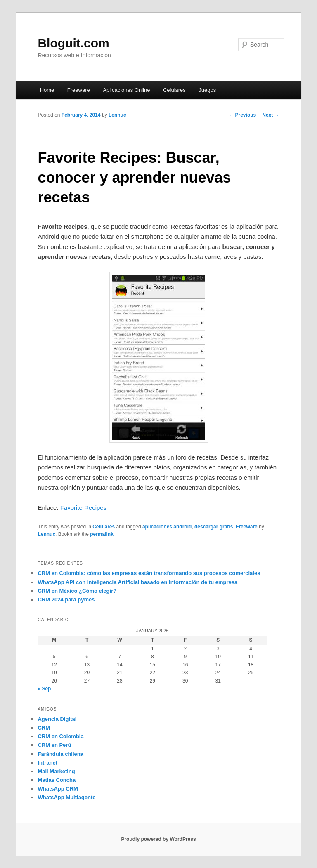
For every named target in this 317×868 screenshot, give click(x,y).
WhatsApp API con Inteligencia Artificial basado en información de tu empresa (137, 582)
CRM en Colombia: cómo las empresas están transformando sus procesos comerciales (149, 573)
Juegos (207, 90)
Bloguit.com (73, 43)
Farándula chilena (60, 754)
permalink (102, 534)
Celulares (174, 90)
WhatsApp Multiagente (66, 797)
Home (47, 90)
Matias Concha (57, 780)
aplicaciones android (167, 527)
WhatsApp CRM (58, 789)
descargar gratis (214, 527)
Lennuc (117, 115)
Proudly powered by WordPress (158, 839)
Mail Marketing (56, 771)
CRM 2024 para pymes (66, 599)
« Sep (44, 689)
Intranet (47, 763)
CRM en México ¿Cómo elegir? (77, 591)
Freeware (79, 90)
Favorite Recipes (84, 508)
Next (271, 115)
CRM (44, 728)
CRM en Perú (54, 745)
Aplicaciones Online (126, 90)
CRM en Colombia (60, 736)
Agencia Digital (57, 719)
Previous (242, 115)
